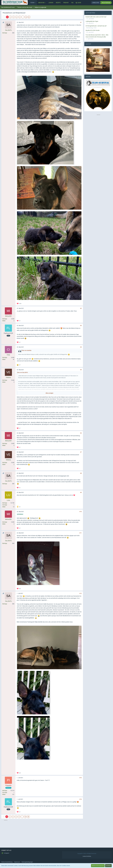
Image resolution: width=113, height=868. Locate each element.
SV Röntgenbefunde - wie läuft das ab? (96, 26)
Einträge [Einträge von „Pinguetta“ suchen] (5, 792)
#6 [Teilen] (81, 433)
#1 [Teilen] (81, 22)
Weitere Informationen (98, 866)
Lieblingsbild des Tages (92, 21)
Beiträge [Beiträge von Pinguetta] (5, 791)
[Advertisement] (42, 833)
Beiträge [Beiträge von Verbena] (5, 380)
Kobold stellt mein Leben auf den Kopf (96, 17)
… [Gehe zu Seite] (23, 17)
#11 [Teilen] (81, 533)
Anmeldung (96, 3)
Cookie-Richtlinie (87, 856)
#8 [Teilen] (81, 473)
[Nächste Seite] (29, 17)
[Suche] (79, 3)
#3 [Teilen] (81, 326)
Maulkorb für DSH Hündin (93, 30)
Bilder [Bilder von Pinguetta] (4, 794)
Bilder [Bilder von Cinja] (4, 359)
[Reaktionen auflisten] (19, 303)
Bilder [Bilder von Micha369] (4, 321)
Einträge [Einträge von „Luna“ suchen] (5, 505)
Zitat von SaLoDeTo (22, 372)
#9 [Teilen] (81, 492)
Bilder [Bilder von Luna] (4, 507)
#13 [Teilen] (81, 778)
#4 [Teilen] (81, 347)
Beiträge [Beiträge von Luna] (5, 503)
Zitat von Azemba (27, 350)
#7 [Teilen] (81, 452)
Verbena (21, 514)
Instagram (5, 853)
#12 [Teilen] (81, 593)
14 (26, 17)
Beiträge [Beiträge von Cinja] (5, 357)
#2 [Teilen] (81, 308)
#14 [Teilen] (81, 799)
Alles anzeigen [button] (49, 393)
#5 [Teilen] (81, 370)
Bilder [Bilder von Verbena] (4, 382)
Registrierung (106, 3)
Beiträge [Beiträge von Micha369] (5, 319)
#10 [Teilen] (81, 512)
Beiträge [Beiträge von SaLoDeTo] (5, 33)
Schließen (108, 866)
